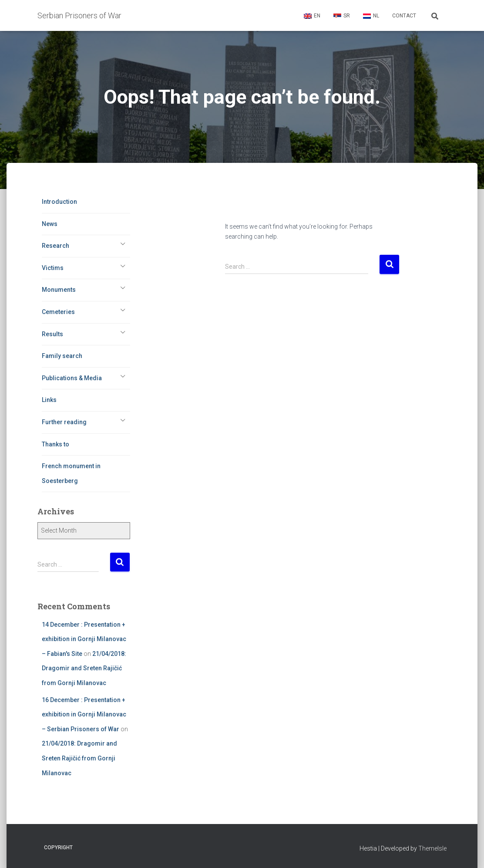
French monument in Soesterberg (71, 473)
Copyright (58, 848)
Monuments (59, 290)
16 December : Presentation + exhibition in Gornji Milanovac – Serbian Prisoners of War (84, 714)
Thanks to (55, 444)
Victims (53, 268)
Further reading (64, 422)
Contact (404, 16)
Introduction (59, 202)
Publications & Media (72, 378)
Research (55, 246)
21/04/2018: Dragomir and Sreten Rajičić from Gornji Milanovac (84, 668)
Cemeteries (58, 312)
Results (52, 334)
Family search (62, 356)
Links (49, 400)
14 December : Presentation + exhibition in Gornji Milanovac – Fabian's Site (84, 639)
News (50, 224)
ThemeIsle (432, 848)
